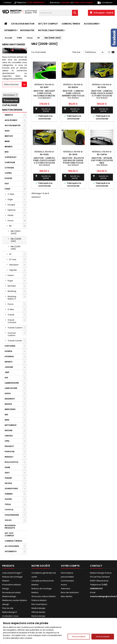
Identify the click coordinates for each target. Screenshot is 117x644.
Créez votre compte (83, 2)
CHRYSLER (10, 162)
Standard (14, 265)
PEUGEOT (9, 446)
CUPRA (8, 173)
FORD (7, 189)
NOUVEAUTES (27, 30)
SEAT (7, 473)
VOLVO (8, 520)
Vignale (13, 270)
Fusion (11, 275)
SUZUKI (8, 499)
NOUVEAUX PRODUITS (10, 527)
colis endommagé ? (12, 573)
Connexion (65, 2)
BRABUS (9, 147)
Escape (11, 205)
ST (10, 254)
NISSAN (9, 430)
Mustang (12, 291)
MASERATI (10, 399)
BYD (7, 152)
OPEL (7, 441)
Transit (11, 315)
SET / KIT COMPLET (48, 24)
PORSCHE (10, 452)
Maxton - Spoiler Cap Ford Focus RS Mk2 (102, 160)
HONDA (8, 351)
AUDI (7, 131)
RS (10, 226)
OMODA (9, 436)
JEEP (7, 372)
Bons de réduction (70, 592)
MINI (7, 420)
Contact (7, 2)
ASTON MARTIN (12, 125)
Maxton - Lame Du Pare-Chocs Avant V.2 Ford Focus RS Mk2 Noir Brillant (44, 162)
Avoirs (64, 585)
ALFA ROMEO (11, 120)
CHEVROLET (11, 157)
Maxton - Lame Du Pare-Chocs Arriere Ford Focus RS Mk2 (73, 94)
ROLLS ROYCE (11, 462)
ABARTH (9, 115)
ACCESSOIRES (91, 24)
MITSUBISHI (11, 425)
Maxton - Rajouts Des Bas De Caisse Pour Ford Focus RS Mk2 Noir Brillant (73, 163)
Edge (10, 199)
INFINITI (9, 362)
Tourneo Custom (12, 334)
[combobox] (15, 84)
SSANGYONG (11, 489)
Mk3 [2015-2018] (16, 248)
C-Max (11, 194)
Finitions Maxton (39, 600)
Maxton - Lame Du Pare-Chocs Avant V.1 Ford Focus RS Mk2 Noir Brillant (102, 94)
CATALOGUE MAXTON (23, 24)
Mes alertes (67, 596)
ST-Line (13, 259)
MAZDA (8, 404)
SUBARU (9, 494)
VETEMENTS (10, 30)
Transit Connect (12, 321)
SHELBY (8, 478)
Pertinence (95, 52)
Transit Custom (15, 328)
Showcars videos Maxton (44, 596)
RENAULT (9, 457)
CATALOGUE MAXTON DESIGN (12, 108)
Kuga (10, 281)
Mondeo (12, 286)
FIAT (7, 184)
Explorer (12, 210)
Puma (11, 304)
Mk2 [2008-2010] (16, 240)
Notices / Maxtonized (51, 30)
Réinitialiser (10, 95)
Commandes (67, 581)
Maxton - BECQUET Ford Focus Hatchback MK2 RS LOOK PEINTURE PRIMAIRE (44, 96)
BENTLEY (9, 136)
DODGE (8, 178)
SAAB (7, 467)
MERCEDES (10, 409)
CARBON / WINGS (71, 24)
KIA (6, 378)
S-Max (11, 309)
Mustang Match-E (12, 298)
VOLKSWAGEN (12, 515)
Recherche (11, 100)
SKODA (8, 483)
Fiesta (11, 215)
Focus (11, 221)
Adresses (66, 589)
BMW (7, 141)
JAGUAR (9, 367)
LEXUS (8, 393)
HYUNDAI (9, 356)
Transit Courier (15, 341)
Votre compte (70, 566)
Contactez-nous (10, 616)
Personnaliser (79, 637)
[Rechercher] (58, 13)
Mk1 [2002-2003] (16, 232)
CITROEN (9, 168)
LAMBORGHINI (12, 383)
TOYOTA (9, 510)
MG (6, 415)
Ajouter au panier (43, 110)
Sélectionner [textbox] (11, 84)
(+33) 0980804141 (36, 2)
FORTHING (10, 346)
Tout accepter (103, 637)
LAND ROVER (11, 388)
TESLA (8, 504)
